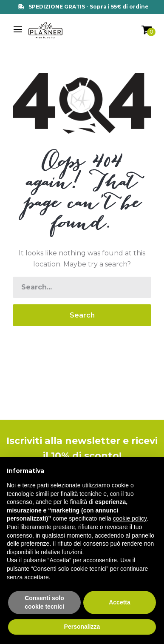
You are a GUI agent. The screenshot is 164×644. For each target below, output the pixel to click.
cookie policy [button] (130, 518)
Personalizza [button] (82, 627)
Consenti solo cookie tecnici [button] (44, 602)
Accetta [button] (120, 602)
